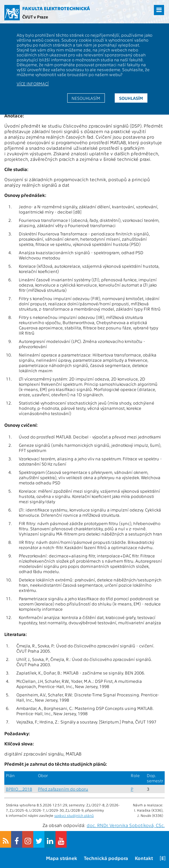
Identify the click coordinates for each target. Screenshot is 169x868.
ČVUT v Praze (35, 17)
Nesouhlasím (86, 98)
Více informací (33, 84)
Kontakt (144, 858)
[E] (163, 858)
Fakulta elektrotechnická (56, 8)
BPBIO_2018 (19, 789)
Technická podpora (106, 858)
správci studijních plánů (74, 815)
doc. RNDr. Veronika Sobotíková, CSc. (126, 825)
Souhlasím (131, 98)
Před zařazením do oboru (63, 789)
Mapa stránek (62, 858)
